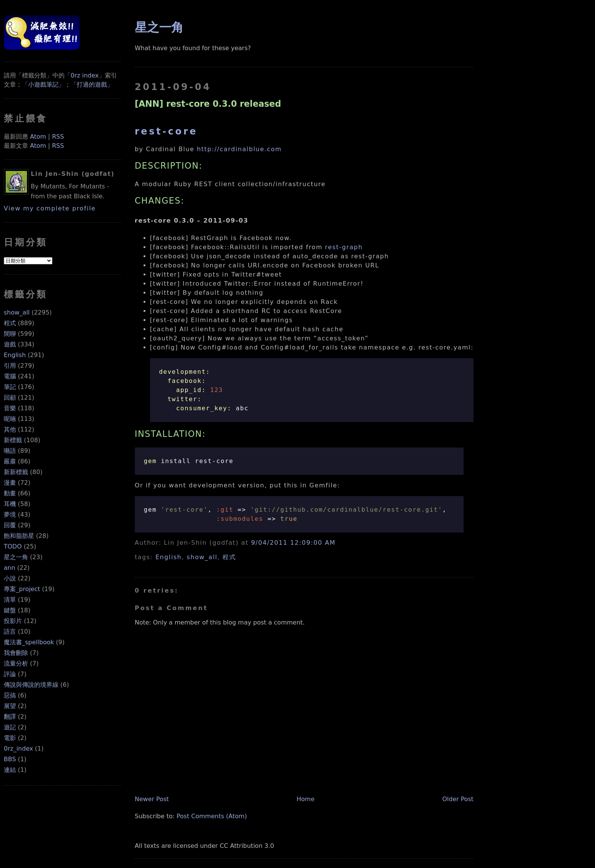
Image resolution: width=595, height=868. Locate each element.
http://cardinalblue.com (240, 149)
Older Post (458, 799)
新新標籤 (16, 472)
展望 (10, 706)
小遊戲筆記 (43, 85)
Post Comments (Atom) (212, 816)
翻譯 (10, 717)
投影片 (13, 621)
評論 (10, 674)
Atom (38, 137)
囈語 (10, 451)
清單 (10, 600)
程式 (10, 323)
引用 (10, 366)
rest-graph (344, 247)
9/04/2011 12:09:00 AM (293, 543)
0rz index (85, 75)
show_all (17, 312)
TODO (13, 546)
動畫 (10, 493)
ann (9, 568)
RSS (58, 137)
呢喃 (10, 419)
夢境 (10, 515)
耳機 (10, 504)
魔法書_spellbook (29, 642)
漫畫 (10, 483)
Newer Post (152, 799)
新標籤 (13, 440)
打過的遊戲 (92, 85)
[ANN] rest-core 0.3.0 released (208, 104)
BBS (10, 759)
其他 (10, 429)
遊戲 (10, 344)
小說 (10, 578)
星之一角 (16, 557)
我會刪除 (16, 653)
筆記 (10, 387)
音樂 (10, 408)
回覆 (10, 525)
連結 (10, 770)
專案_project (22, 589)
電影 (10, 738)
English (15, 355)
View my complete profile (50, 208)
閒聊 (10, 334)
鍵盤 (10, 610)
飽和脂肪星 (19, 536)
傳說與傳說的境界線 (31, 685)
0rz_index (18, 749)
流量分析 (16, 663)
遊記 (10, 727)
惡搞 (10, 695)
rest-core (166, 131)
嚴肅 (10, 461)
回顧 (10, 398)
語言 (10, 632)
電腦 (10, 376)
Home (305, 799)
